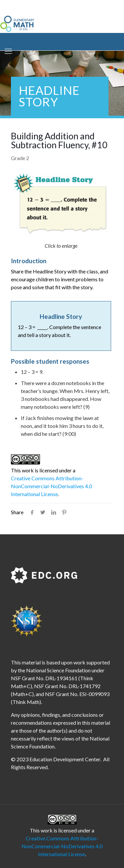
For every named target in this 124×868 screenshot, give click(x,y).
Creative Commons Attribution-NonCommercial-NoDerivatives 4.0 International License (51, 486)
